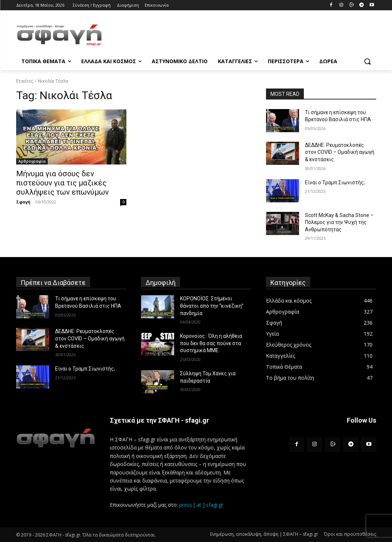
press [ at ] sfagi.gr (201, 505)
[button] (367, 61)
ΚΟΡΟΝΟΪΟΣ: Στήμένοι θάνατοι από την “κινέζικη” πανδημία (212, 306)
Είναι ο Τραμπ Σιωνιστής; (335, 183)
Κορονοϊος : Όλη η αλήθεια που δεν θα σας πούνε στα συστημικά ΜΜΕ (211, 343)
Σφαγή (23, 202)
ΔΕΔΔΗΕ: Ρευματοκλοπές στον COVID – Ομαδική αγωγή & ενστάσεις (340, 152)
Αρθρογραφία (32, 161)
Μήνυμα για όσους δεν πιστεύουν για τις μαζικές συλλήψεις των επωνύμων (62, 183)
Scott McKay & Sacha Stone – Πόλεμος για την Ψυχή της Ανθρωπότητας (339, 222)
